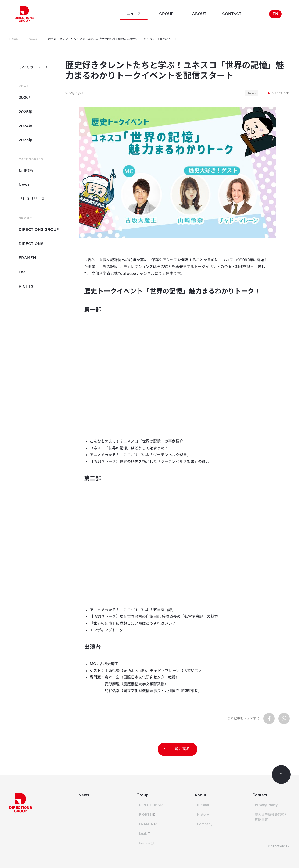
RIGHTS (26, 286)
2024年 (26, 126)
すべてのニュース (33, 67)
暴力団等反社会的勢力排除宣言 (271, 817)
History (203, 814)
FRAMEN (27, 258)
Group (142, 795)
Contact (260, 795)
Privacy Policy (266, 805)
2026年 (26, 98)
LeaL (23, 272)
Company (205, 824)
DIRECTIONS (279, 93)
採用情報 (26, 171)
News (24, 185)
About (200, 795)
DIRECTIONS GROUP (39, 230)
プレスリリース (32, 199)
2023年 (25, 140)
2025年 (25, 112)
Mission (203, 805)
